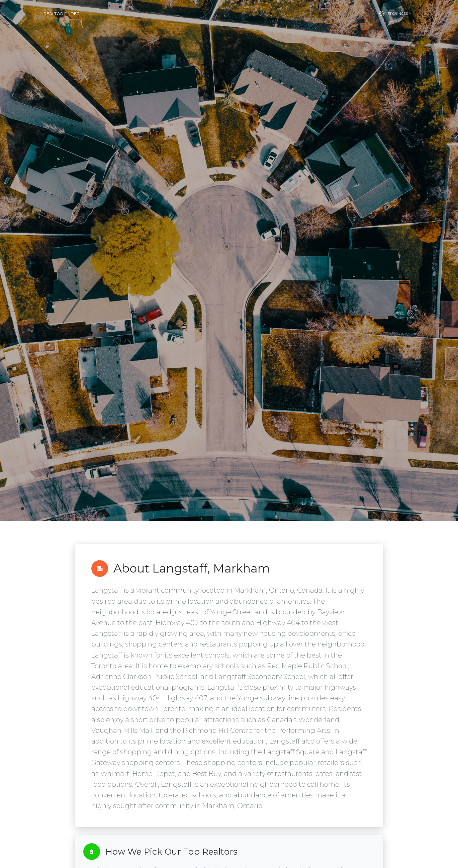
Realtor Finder (62, 14)
